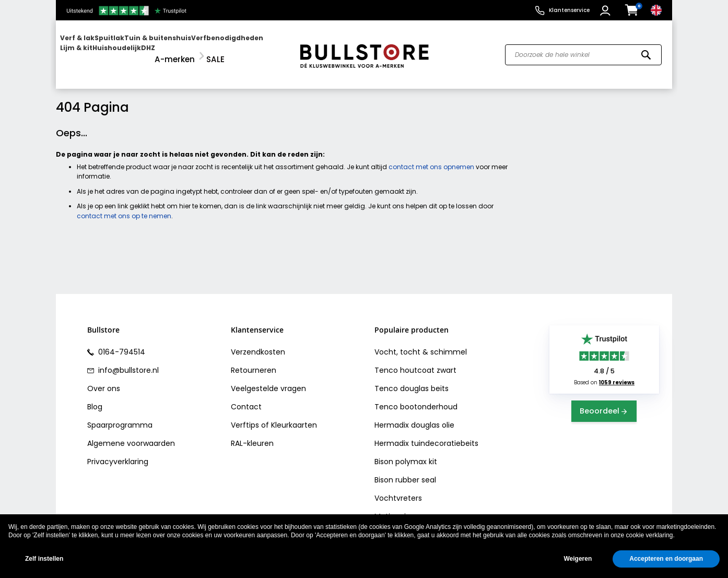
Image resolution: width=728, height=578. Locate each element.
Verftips (245, 416)
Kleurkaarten (294, 416)
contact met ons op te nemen (124, 207)
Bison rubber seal (405, 470)
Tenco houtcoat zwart (415, 361)
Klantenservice (569, 10)
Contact (246, 397)
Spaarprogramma (120, 416)
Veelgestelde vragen (268, 379)
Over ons (104, 379)
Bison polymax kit (406, 452)
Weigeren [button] (578, 559)
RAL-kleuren (252, 434)
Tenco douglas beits (412, 379)
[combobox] (583, 50)
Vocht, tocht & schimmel (421, 343)
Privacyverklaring (118, 452)
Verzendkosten (258, 343)
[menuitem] (100, 50)
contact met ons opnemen (431, 157)
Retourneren (254, 361)
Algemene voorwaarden (131, 434)
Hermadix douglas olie (414, 416)
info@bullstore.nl (127, 361)
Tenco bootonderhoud (416, 397)
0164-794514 (121, 343)
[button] (607, 10)
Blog (95, 397)
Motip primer (398, 507)
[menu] (172, 50)
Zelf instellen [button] (44, 559)
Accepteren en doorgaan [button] (666, 559)
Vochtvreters (398, 489)
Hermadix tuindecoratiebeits (426, 434)
